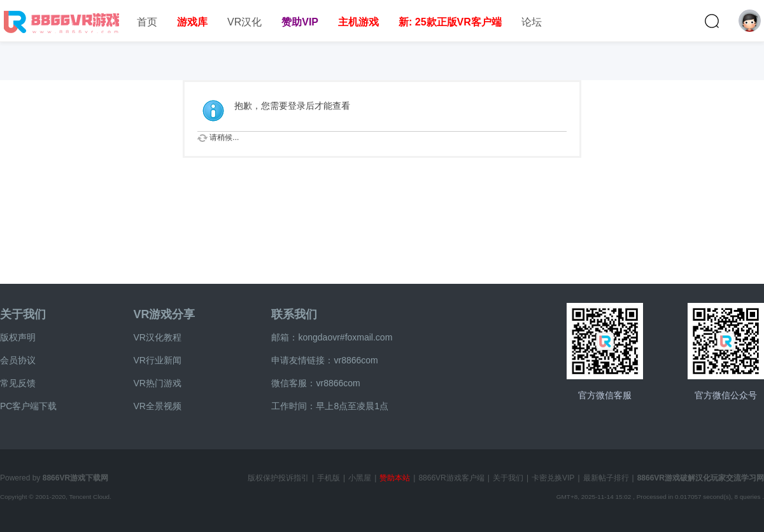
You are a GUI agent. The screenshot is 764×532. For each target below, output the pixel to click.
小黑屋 (360, 478)
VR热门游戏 (157, 383)
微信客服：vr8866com (315, 383)
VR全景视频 (157, 406)
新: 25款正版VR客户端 (450, 22)
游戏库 (192, 22)
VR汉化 (244, 22)
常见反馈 (18, 383)
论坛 (532, 22)
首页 (147, 22)
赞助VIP (300, 22)
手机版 (329, 478)
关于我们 (23, 314)
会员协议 (18, 360)
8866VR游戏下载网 (75, 478)
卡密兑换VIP (553, 478)
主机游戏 (358, 22)
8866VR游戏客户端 (451, 478)
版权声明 (18, 337)
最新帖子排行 (606, 478)
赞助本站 (395, 478)
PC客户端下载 (28, 406)
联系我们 (294, 314)
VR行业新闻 (157, 360)
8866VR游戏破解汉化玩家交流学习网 (701, 478)
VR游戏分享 (164, 314)
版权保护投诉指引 (278, 478)
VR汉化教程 (157, 337)
